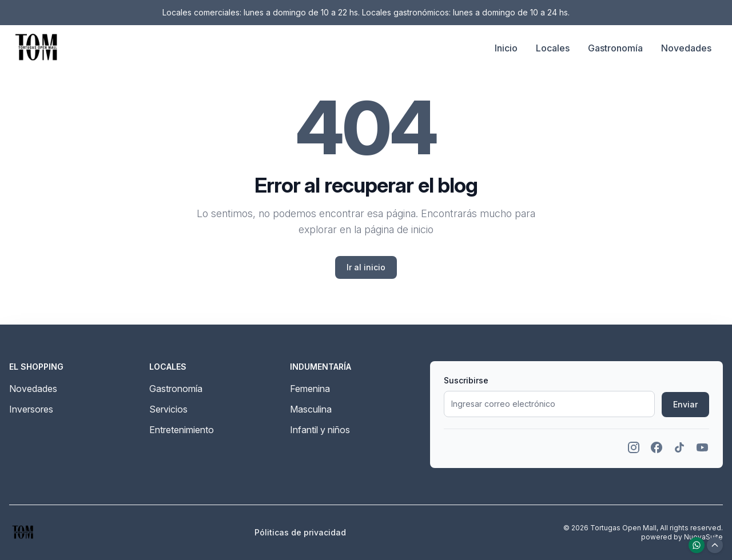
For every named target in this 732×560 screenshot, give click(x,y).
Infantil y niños (320, 430)
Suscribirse (466, 380)
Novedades (686, 48)
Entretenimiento (182, 430)
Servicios (168, 409)
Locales (553, 48)
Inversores (31, 409)
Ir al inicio (366, 267)
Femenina (310, 389)
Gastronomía (615, 48)
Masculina (311, 409)
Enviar (685, 404)
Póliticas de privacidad (300, 532)
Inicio (506, 48)
